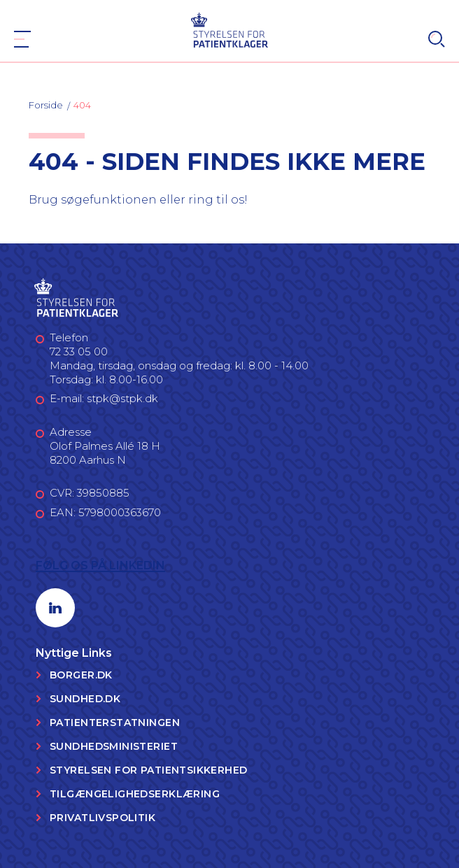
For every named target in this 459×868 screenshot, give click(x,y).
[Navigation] (22, 39)
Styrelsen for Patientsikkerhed (149, 770)
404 (82, 105)
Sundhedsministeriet (114, 746)
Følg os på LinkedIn (100, 565)
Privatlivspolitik (103, 818)
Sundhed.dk (85, 699)
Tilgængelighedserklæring (135, 794)
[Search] (437, 39)
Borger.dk (81, 675)
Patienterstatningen (115, 723)
